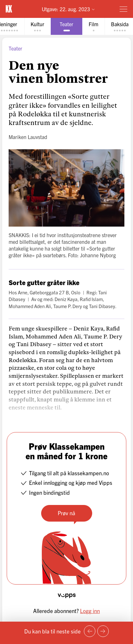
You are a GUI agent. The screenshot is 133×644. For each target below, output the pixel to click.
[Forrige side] (90, 631)
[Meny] (123, 9)
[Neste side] (103, 631)
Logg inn (90, 611)
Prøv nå (66, 513)
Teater (15, 48)
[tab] (37, 26)
